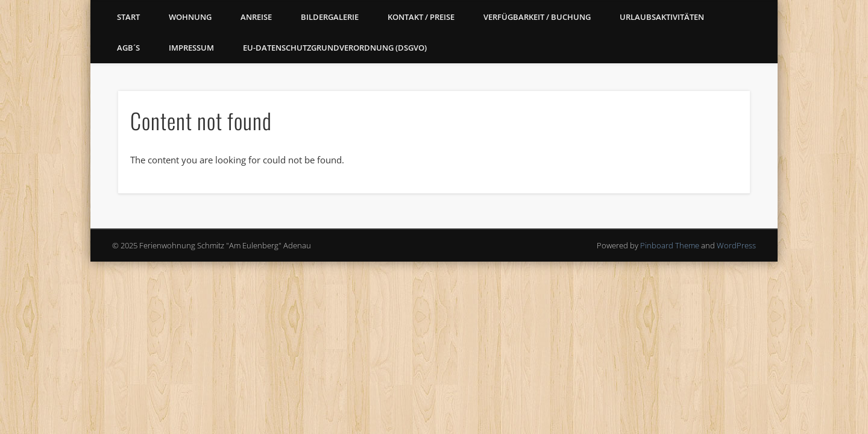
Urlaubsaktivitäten (662, 17)
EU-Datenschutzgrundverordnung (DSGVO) (335, 48)
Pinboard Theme (670, 245)
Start (128, 17)
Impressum (191, 48)
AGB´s (128, 48)
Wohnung (190, 17)
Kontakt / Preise (421, 17)
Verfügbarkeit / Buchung (537, 17)
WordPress (736, 245)
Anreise (256, 17)
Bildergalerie (330, 17)
